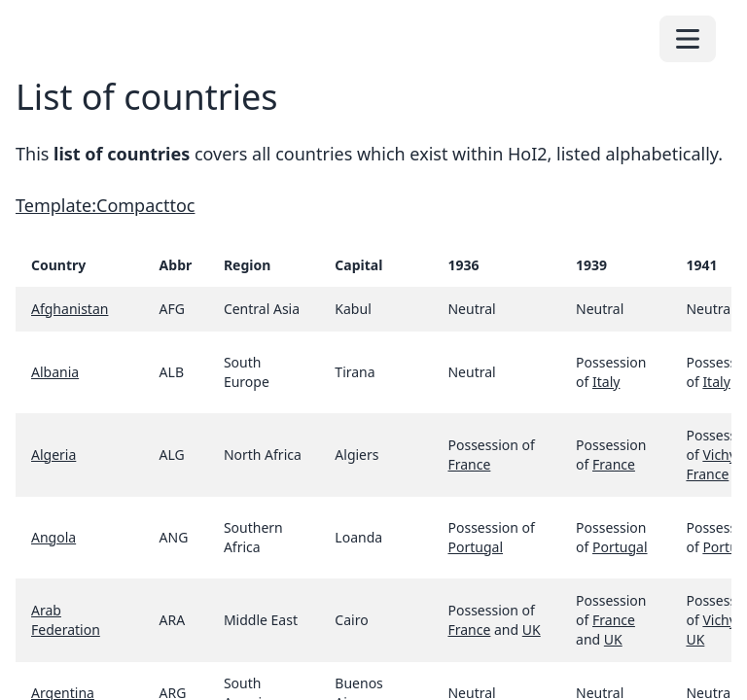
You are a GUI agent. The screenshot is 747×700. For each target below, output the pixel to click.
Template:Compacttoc (105, 205)
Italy (606, 382)
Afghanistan (70, 309)
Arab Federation (66, 620)
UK (532, 630)
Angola (53, 537)
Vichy (719, 620)
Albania (55, 372)
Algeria (53, 455)
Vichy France (711, 464)
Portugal (475, 547)
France (469, 464)
